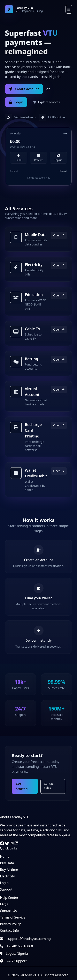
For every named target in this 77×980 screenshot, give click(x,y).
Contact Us (8, 911)
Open (59, 235)
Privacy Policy (10, 924)
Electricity (7, 876)
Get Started (22, 786)
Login (16, 102)
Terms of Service (13, 917)
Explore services (46, 102)
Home (5, 856)
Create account (24, 89)
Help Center (9, 898)
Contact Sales (49, 786)
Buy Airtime (9, 870)
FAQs (4, 904)
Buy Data (7, 863)
